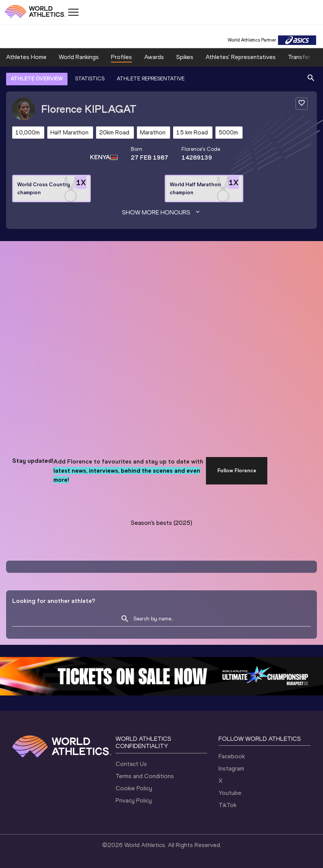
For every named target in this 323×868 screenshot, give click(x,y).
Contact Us (131, 764)
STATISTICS (90, 79)
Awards (154, 57)
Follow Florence (237, 471)
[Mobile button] (73, 12)
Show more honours (162, 213)
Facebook (232, 756)
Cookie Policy (134, 788)
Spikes (185, 57)
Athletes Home (26, 57)
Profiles (121, 57)
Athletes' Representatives (241, 57)
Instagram (231, 768)
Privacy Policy (134, 800)
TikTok (227, 805)
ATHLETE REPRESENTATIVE (151, 79)
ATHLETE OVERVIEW (37, 79)
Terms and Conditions (145, 776)
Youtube (230, 793)
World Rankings (79, 57)
